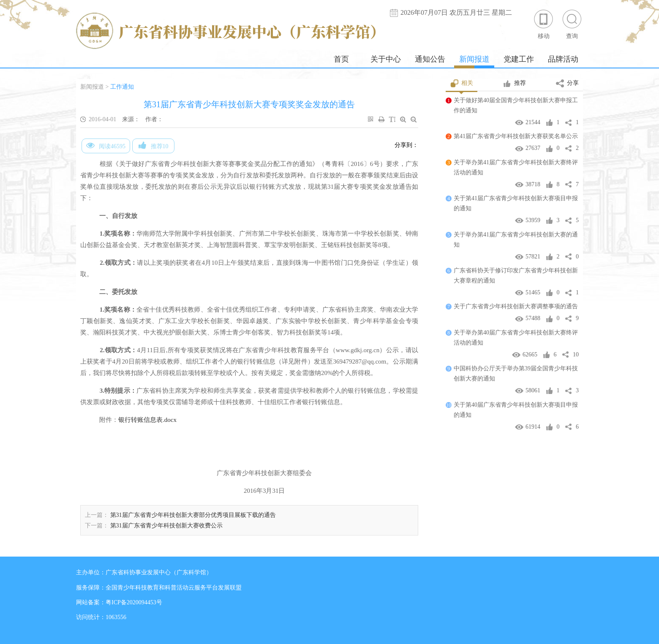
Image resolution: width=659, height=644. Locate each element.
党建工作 (519, 59)
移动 (544, 24)
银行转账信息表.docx (147, 420)
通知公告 (430, 59)
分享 (568, 84)
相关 (462, 84)
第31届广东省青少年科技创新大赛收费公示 (166, 526)
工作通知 (122, 87)
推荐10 (154, 145)
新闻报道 (474, 59)
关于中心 (386, 59)
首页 (341, 59)
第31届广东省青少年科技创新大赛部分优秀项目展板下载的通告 (193, 515)
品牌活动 (563, 59)
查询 (572, 24)
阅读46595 (106, 145)
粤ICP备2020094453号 (134, 602)
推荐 (514, 84)
